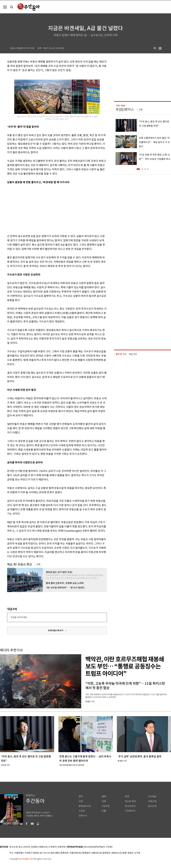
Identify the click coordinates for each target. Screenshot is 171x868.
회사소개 (13, 847)
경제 (104, 796)
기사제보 (152, 796)
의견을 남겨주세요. (19, 617)
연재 (127, 796)
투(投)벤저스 (125, 110)
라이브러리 (130, 806)
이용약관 (62, 847)
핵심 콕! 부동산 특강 (20, 565)
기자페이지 (130, 811)
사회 (81, 801)
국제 (104, 801)
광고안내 (152, 806)
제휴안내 (43, 847)
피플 (104, 811)
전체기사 (83, 816)
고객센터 (52, 847)
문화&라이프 (85, 806)
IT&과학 (106, 806)
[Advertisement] (43, 209)
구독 (38, 564)
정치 (81, 796)
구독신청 (152, 801)
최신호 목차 (130, 801)
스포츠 (82, 811)
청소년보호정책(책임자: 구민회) (98, 847)
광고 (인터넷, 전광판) (28, 847)
